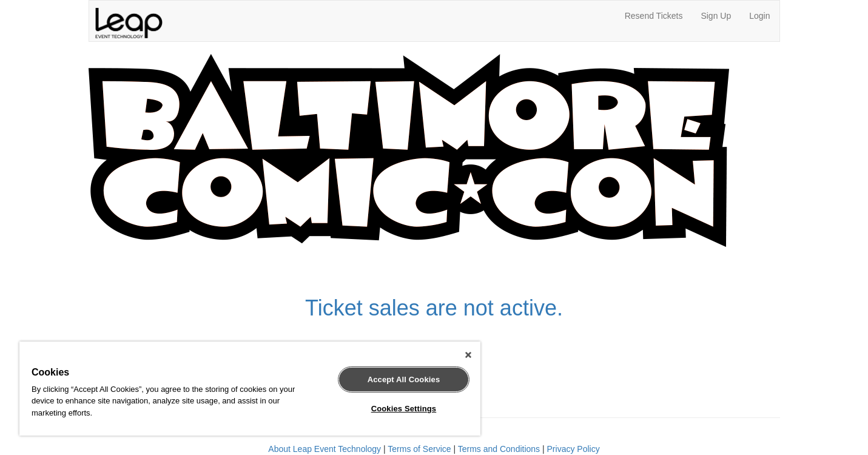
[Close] (468, 355)
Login (759, 16)
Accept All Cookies (404, 379)
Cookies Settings (404, 409)
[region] (250, 389)
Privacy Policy (574, 449)
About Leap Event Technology (325, 449)
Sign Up (716, 16)
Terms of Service (419, 449)
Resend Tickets (654, 16)
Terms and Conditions (499, 449)
